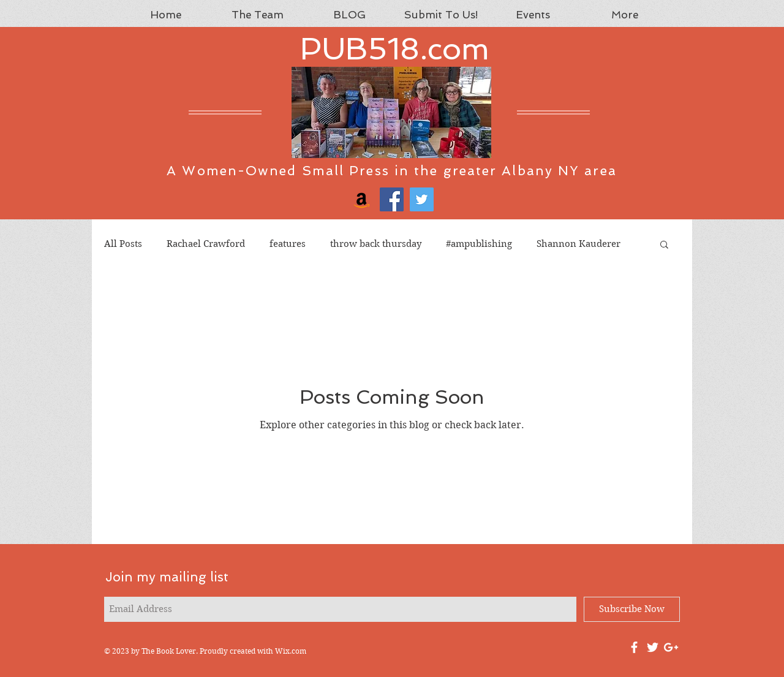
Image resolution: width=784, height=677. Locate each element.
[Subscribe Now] (632, 609)
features (288, 244)
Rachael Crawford (206, 244)
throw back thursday (376, 244)
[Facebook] (392, 199)
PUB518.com (395, 49)
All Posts (123, 244)
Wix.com (291, 651)
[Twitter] (422, 199)
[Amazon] (362, 199)
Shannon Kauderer (579, 244)
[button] (664, 245)
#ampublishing (479, 244)
